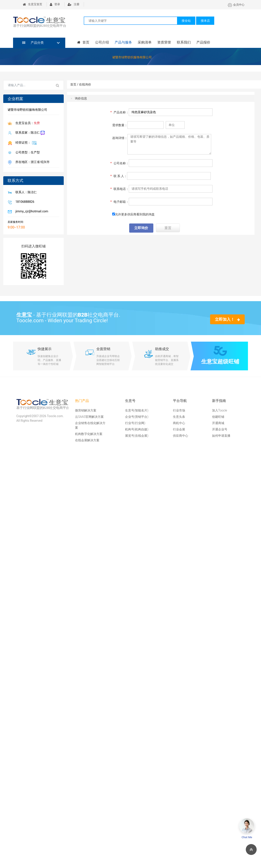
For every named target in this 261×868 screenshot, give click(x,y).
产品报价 (203, 42)
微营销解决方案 (86, 410)
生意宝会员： (27, 123)
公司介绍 (102, 42)
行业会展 (179, 429)
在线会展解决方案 (87, 440)
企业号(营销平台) (137, 417)
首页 (83, 42)
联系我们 (184, 42)
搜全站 (186, 21)
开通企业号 (220, 429)
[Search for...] (28, 85)
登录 (55, 4)
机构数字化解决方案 (89, 434)
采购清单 (145, 42)
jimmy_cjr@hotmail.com (31, 212)
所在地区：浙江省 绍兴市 (32, 162)
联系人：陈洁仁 (25, 193)
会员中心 (236, 5)
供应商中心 (181, 436)
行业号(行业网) (135, 423)
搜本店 (205, 21)
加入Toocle (220, 410)
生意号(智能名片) (137, 410)
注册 (74, 4)
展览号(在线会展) (137, 436)
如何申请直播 (221, 436)
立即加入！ (227, 319)
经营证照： (25, 143)
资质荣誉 (164, 42)
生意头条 (179, 417)
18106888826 (24, 202)
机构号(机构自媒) (137, 429)
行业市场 (179, 410)
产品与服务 (123, 42)
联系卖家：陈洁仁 (29, 133)
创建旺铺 (218, 417)
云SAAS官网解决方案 (89, 417)
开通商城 (218, 423)
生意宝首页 (33, 4)
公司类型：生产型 (27, 153)
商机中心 (179, 423)
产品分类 (33, 43)
